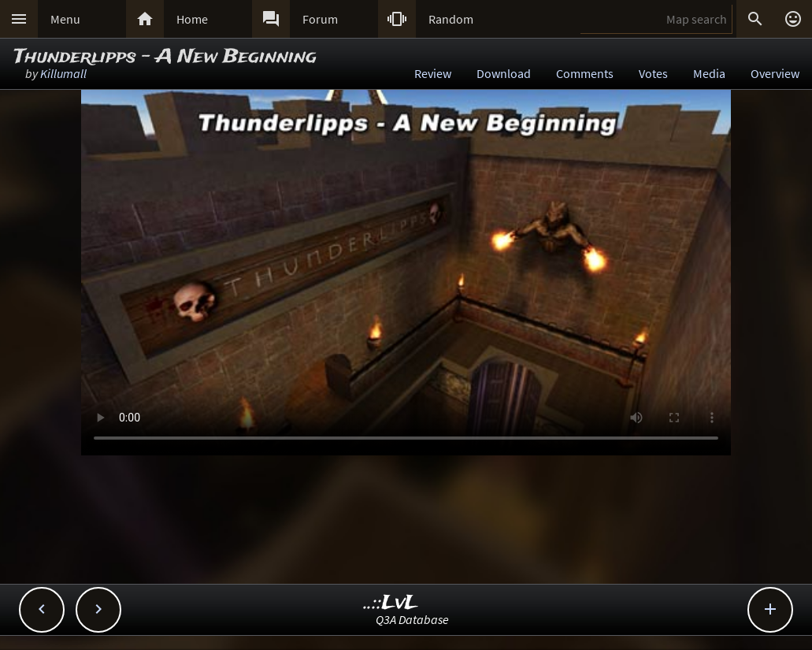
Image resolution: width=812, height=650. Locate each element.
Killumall (63, 73)
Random (451, 19)
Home (192, 19)
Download (504, 73)
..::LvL (391, 603)
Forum (320, 19)
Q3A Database (412, 619)
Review (433, 73)
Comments (585, 73)
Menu (65, 19)
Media (709, 73)
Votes (653, 73)
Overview (775, 73)
